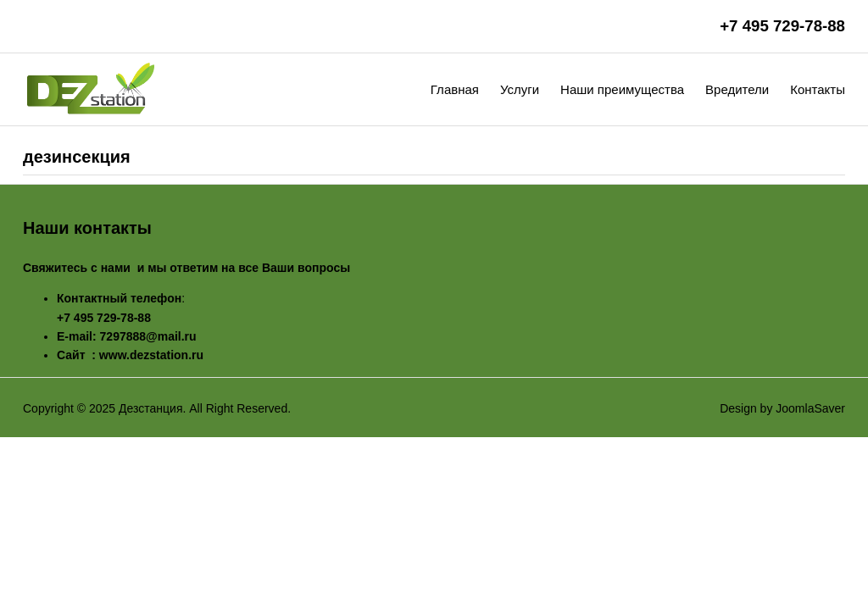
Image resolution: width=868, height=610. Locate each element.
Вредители (737, 89)
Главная (455, 89)
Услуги (520, 89)
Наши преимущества (622, 89)
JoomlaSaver (810, 408)
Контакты (818, 89)
